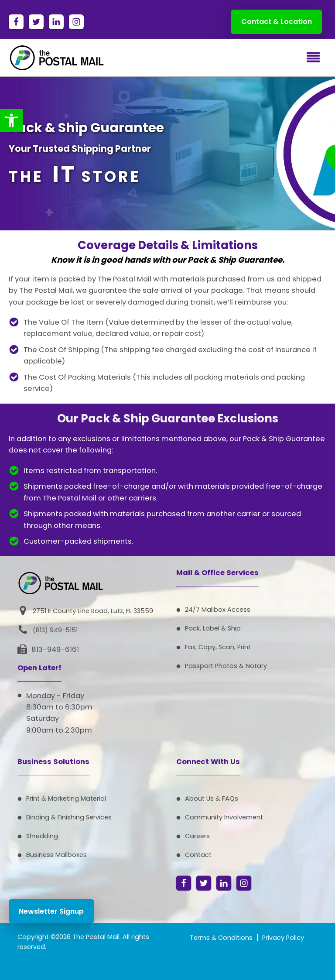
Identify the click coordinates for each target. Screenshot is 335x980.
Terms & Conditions (221, 938)
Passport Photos (211, 666)
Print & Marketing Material (66, 798)
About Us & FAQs (212, 798)
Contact (198, 855)
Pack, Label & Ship (213, 628)
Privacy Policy (283, 938)
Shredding (42, 836)
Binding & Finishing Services (69, 817)
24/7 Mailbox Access (218, 610)
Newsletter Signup (51, 911)
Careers (197, 836)
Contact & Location (277, 22)
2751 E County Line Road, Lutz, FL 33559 (93, 611)
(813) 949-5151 (55, 630)
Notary (256, 666)
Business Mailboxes (56, 855)
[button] (11, 120)
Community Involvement (224, 817)
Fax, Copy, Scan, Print (218, 647)
